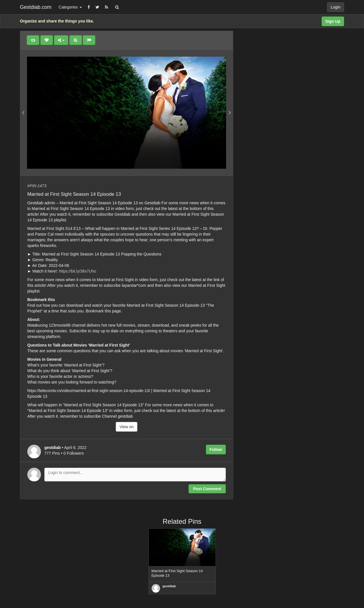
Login (336, 7)
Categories (70, 7)
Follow (216, 450)
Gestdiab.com (36, 7)
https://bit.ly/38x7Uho (77, 271)
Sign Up (333, 21)
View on (127, 427)
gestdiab (169, 586)
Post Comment (207, 489)
